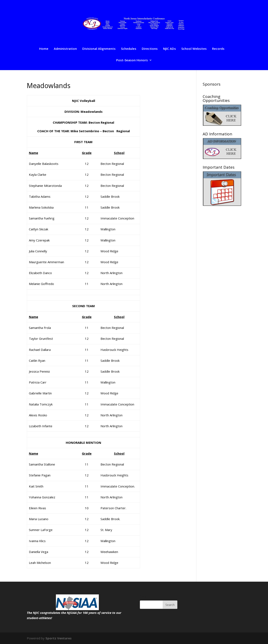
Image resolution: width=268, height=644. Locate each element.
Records (218, 49)
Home (44, 49)
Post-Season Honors (132, 60)
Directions (150, 49)
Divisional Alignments (99, 49)
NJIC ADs (169, 49)
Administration (65, 49)
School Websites (194, 49)
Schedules (129, 49)
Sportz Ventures (59, 638)
